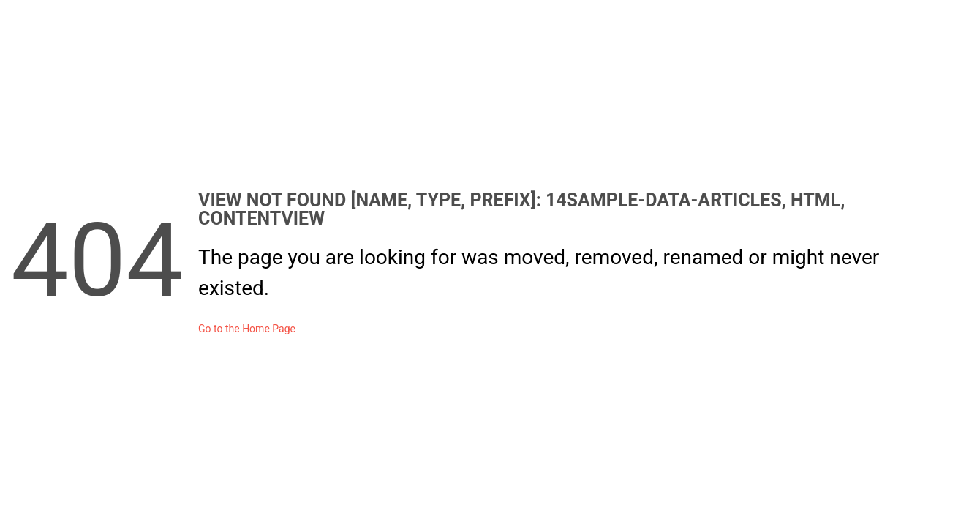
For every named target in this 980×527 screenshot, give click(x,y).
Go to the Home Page (247, 329)
